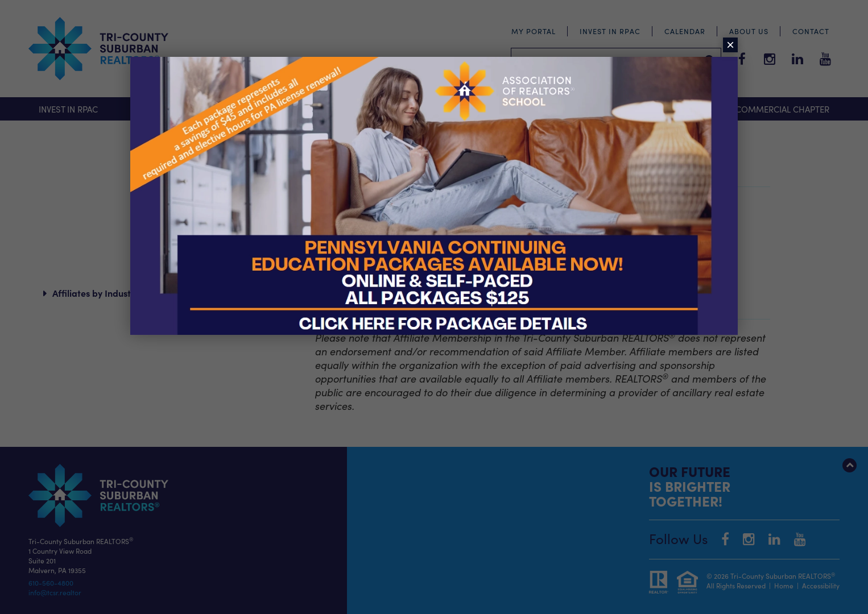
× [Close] (730, 45)
